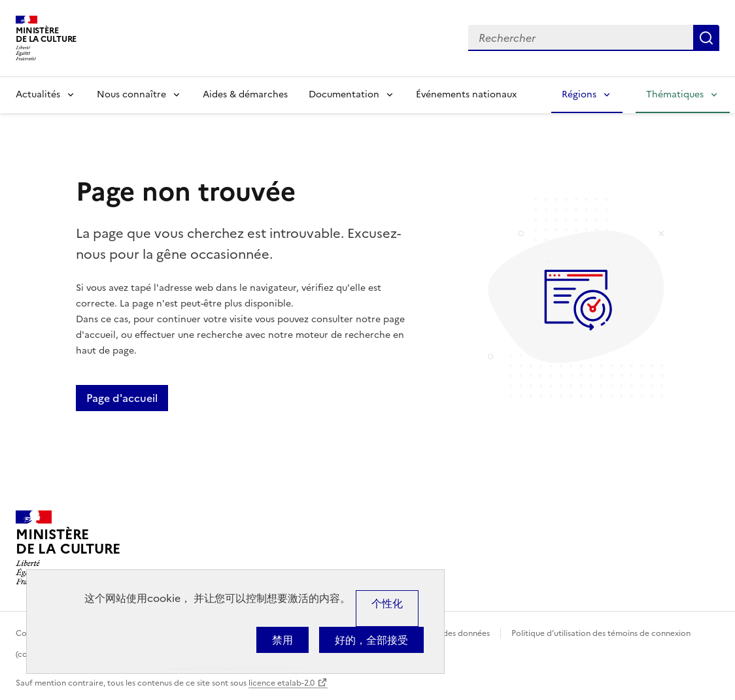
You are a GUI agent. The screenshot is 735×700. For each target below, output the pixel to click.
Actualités (38, 94)
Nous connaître (131, 94)
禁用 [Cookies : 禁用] (282, 640)
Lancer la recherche (706, 38)
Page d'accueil (122, 398)
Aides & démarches (245, 94)
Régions (579, 94)
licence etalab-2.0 (282, 683)
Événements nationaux (466, 94)
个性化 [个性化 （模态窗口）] (387, 603)
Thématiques (675, 94)
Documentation (344, 94)
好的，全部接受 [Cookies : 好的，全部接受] (371, 640)
